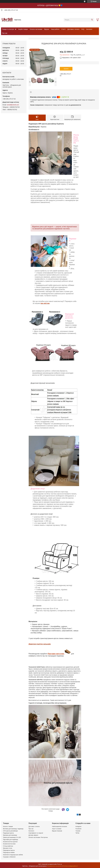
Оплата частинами (36, 29)
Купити (66, 69)
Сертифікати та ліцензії (36, 833)
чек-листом (45, 303)
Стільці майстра (8, 846)
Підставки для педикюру (11, 840)
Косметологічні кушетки (10, 842)
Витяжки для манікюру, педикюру (13, 829)
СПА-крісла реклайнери (10, 831)
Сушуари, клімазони (9, 857)
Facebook (78, 829)
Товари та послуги (8, 29)
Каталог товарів (8, 826)
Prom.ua (60, 864)
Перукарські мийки (9, 852)
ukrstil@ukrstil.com (13, 105)
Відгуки (47, 29)
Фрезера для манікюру (10, 835)
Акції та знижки (57, 829)
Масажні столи (8, 848)
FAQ (83, 29)
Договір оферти (33, 835)
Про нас (5, 33)
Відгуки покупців (57, 831)
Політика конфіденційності (70, 866)
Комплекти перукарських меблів (13, 855)
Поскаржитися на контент (54, 866)
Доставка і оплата (73, 29)
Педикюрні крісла (8, 833)
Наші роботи (55, 29)
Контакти (89, 29)
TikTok (77, 833)
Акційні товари (23, 29)
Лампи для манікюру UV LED (12, 837)
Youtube (78, 831)
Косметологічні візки (9, 844)
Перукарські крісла (9, 850)
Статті (63, 29)
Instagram (78, 826)
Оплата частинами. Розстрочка (38, 837)
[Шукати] (92, 20)
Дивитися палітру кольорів (40, 644)
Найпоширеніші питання (59, 826)
